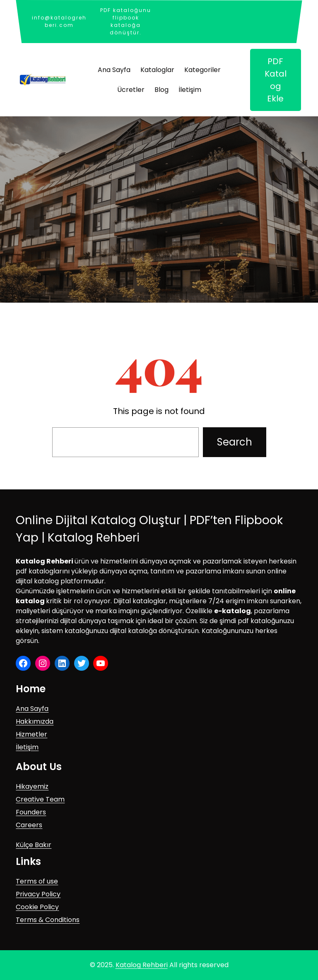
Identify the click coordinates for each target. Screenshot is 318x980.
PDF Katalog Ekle (276, 80)
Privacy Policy (38, 894)
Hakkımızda (35, 721)
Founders (31, 812)
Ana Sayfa (32, 709)
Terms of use (37, 881)
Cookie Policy (37, 907)
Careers (29, 825)
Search (235, 442)
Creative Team (40, 799)
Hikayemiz (32, 786)
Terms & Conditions (48, 920)
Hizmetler (31, 734)
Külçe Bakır (34, 845)
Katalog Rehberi (142, 965)
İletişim (27, 747)
